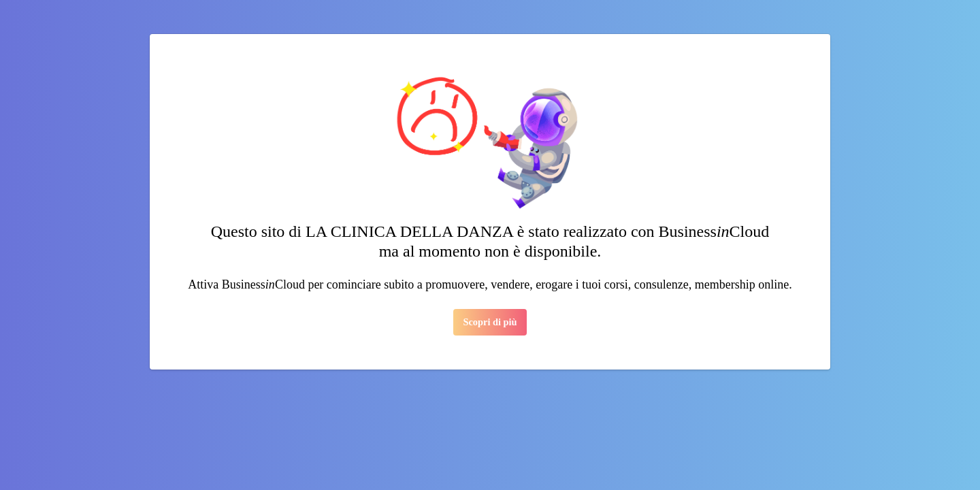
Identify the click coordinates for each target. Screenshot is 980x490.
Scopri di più (490, 322)
